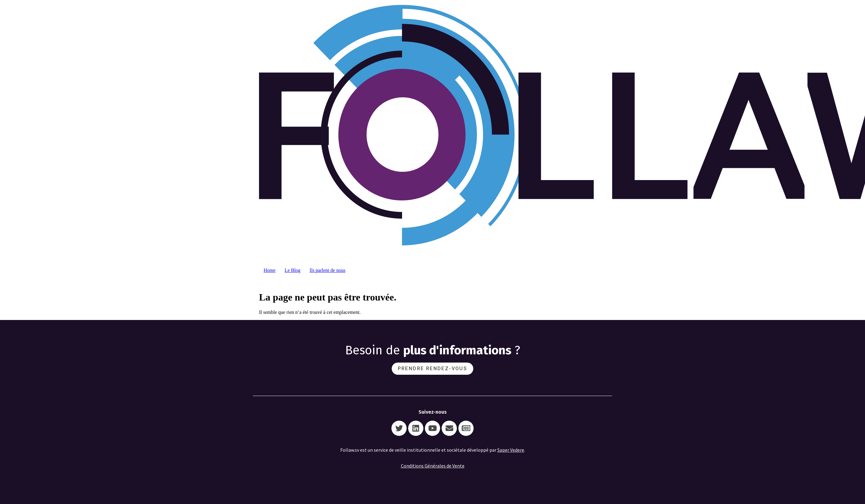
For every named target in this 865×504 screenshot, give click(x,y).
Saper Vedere (511, 450)
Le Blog (292, 270)
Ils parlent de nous (327, 270)
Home (270, 270)
